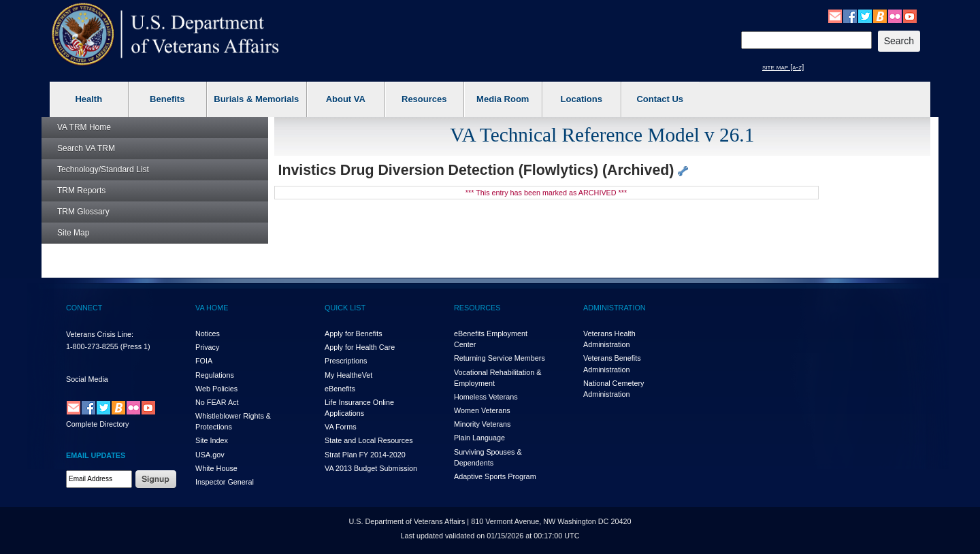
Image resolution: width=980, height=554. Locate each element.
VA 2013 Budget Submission (371, 468)
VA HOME (212, 308)
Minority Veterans (482, 424)
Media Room (503, 99)
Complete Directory (97, 424)
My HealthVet (348, 375)
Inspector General (225, 482)
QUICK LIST (345, 308)
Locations (582, 99)
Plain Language (479, 438)
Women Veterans (482, 410)
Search (86, 148)
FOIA (204, 361)
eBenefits (340, 389)
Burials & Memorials (256, 99)
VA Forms (341, 427)
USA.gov (210, 455)
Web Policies (216, 389)
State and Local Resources (369, 440)
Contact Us (660, 99)
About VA (346, 99)
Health (88, 99)
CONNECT (84, 308)
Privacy (207, 347)
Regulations (215, 375)
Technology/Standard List (103, 169)
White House (216, 468)
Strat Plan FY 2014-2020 (365, 455)
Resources (424, 99)
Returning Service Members (500, 358)
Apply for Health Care (360, 347)
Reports (81, 191)
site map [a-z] (783, 67)
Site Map (73, 233)
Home (84, 127)
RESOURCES (477, 308)
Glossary (83, 212)
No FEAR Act (217, 402)
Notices (208, 333)
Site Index (212, 440)
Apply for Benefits (354, 333)
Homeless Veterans (486, 397)
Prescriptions (346, 361)
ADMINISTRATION (615, 308)
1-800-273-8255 (92, 346)
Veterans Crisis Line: (100, 334)
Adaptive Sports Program (495, 476)
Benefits (167, 99)
